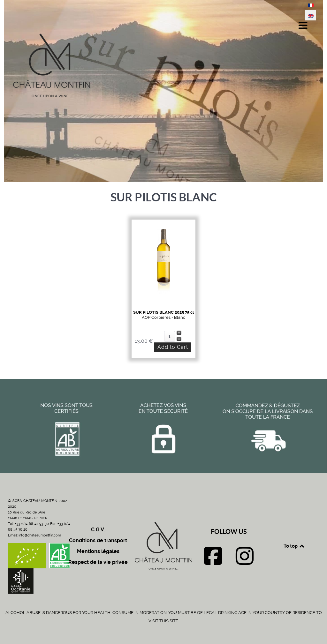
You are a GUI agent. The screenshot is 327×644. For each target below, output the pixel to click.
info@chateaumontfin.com (40, 535)
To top (294, 546)
